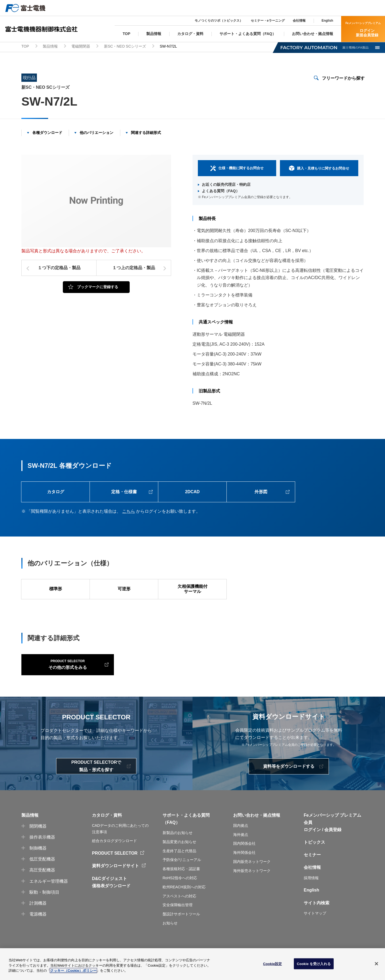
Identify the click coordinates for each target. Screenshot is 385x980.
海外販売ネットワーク (252, 883)
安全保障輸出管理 (178, 917)
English (327, 21)
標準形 (56, 591)
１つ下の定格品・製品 (59, 269)
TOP (25, 47)
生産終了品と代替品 (179, 863)
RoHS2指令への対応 (180, 890)
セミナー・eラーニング (268, 21)
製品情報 (50, 47)
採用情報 (311, 890)
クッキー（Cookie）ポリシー (73, 973)
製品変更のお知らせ (179, 854)
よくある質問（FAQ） (221, 192)
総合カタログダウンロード (114, 853)
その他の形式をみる (56, 676)
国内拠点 (241, 838)
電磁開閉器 (81, 47)
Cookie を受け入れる (314, 966)
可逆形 (124, 591)
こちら (129, 513)
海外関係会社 (244, 865)
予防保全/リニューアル (182, 872)
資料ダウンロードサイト (115, 878)
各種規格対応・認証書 (181, 881)
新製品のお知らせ (178, 845)
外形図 (261, 493)
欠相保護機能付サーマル (192, 591)
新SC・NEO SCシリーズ (125, 47)
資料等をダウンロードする (289, 778)
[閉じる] (376, 966)
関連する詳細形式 (146, 133)
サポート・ (173, 827)
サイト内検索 (317, 915)
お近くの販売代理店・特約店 (226, 185)
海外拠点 (241, 846)
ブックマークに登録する (98, 288)
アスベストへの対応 (179, 908)
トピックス (314, 854)
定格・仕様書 (124, 493)
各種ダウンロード (47, 133)
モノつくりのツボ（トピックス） (219, 21)
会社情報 (299, 21)
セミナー (312, 867)
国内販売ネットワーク (252, 874)
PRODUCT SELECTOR (115, 865)
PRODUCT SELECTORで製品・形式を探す (96, 778)
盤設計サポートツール (181, 926)
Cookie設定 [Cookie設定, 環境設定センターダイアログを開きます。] (272, 966)
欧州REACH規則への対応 (184, 899)
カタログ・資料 (107, 827)
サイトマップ (315, 925)
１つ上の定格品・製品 (134, 269)
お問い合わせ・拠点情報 (257, 827)
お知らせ (170, 935)
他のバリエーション (97, 133)
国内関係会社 (244, 855)
